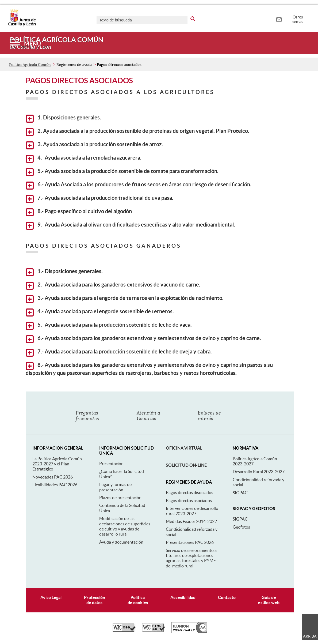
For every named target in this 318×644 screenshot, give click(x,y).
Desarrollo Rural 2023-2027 (259, 472)
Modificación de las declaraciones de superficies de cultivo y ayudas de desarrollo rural (125, 526)
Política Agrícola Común (30, 65)
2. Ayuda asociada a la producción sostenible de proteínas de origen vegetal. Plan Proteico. (137, 132)
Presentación (111, 464)
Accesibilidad (183, 597)
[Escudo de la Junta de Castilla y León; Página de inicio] (22, 25)
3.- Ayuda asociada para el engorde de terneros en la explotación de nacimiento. (125, 299)
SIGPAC (240, 493)
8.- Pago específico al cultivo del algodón (79, 212)
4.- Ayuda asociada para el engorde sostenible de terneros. (100, 312)
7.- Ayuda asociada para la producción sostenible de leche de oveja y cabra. (119, 353)
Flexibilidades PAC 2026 (55, 485)
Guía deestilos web (269, 600)
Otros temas (298, 19)
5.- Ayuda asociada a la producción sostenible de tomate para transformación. (122, 172)
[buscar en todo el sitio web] (193, 18)
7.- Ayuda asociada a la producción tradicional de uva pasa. (99, 199)
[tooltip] (279, 19)
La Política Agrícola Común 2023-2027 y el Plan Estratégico (57, 464)
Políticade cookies (138, 600)
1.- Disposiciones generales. (64, 272)
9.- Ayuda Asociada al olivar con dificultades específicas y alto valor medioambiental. (130, 226)
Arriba (310, 636)
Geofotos (241, 527)
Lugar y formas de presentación (115, 487)
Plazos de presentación (120, 498)
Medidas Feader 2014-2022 (191, 521)
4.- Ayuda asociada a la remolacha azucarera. (84, 159)
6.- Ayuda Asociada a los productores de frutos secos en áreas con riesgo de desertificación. (139, 186)
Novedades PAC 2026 (53, 477)
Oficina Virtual (184, 448)
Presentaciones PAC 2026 (190, 542)
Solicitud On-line (186, 465)
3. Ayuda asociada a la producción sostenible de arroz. (94, 145)
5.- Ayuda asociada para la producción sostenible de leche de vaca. (109, 326)
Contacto (227, 597)
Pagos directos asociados (189, 500)
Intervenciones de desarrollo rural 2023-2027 (192, 511)
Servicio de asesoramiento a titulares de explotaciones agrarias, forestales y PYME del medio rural (191, 558)
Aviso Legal (51, 597)
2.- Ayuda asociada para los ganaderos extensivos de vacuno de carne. (113, 286)
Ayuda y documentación (121, 542)
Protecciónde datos (95, 600)
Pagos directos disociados (189, 492)
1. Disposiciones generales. (63, 119)
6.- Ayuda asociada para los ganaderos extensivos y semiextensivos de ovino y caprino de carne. (143, 339)
